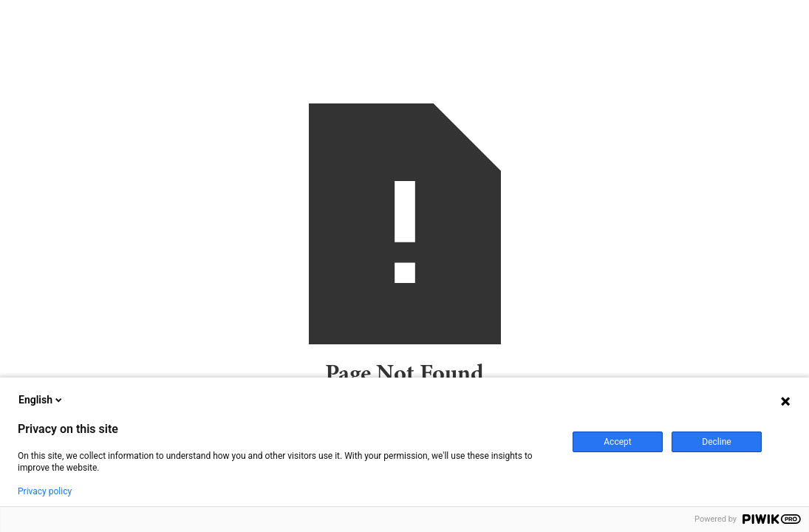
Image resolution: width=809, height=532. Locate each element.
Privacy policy (45, 491)
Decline (716, 442)
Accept (617, 442)
